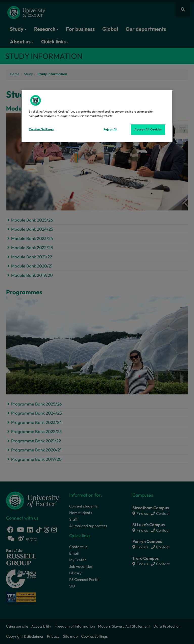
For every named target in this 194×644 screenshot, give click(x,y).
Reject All (111, 129)
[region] (97, 116)
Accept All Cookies (148, 129)
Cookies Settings (41, 129)
